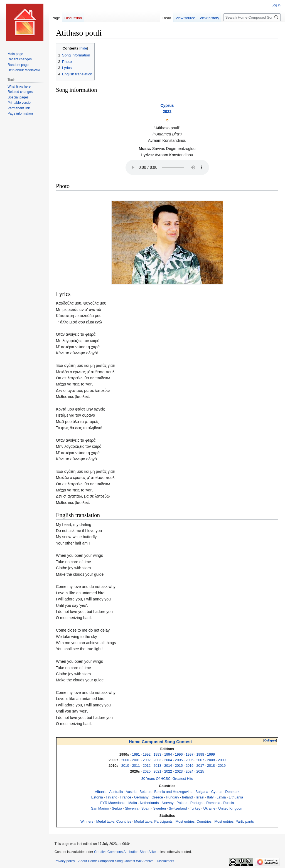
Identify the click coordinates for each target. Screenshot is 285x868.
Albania (101, 792)
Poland (182, 803)
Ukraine (209, 808)
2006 (190, 760)
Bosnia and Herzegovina (173, 792)
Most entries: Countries (194, 822)
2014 (168, 766)
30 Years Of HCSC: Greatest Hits (167, 779)
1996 (179, 755)
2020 (147, 771)
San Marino (100, 808)
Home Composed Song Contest (160, 742)
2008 (211, 760)
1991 (136, 755)
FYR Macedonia (113, 803)
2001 (136, 760)
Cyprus (167, 105)
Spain (146, 808)
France (126, 797)
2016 (190, 766)
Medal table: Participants (153, 822)
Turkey (195, 808)
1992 (147, 755)
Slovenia (132, 808)
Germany (141, 797)
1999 (211, 755)
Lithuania (236, 797)
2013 (157, 766)
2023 (179, 771)
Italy (210, 797)
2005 (179, 760)
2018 (211, 766)
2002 (147, 760)
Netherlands (149, 803)
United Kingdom (231, 808)
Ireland (187, 797)
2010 (125, 766)
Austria (131, 792)
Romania (213, 803)
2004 (168, 760)
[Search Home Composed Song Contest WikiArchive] (252, 17)
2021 (157, 771)
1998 (200, 755)
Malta (133, 803)
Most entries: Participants (234, 822)
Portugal (197, 803)
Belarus (145, 792)
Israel (200, 797)
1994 (168, 755)
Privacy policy (65, 861)
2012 (147, 766)
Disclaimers (165, 861)
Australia (116, 792)
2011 (136, 766)
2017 (200, 766)
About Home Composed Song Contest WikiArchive (116, 861)
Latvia (221, 797)
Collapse (270, 740)
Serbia (117, 808)
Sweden (159, 808)
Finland (111, 797)
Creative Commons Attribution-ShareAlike (125, 852)
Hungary (173, 797)
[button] (270, 741)
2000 (125, 760)
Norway (168, 803)
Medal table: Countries (114, 822)
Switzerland (178, 808)
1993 (157, 755)
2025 (200, 771)
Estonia (97, 797)
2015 (179, 766)
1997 (190, 755)
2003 (157, 760)
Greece (157, 797)
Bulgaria (202, 792)
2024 (190, 771)
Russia (229, 803)
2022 (167, 112)
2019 (222, 766)
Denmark (232, 792)
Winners (87, 822)
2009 (222, 760)
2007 (200, 760)
